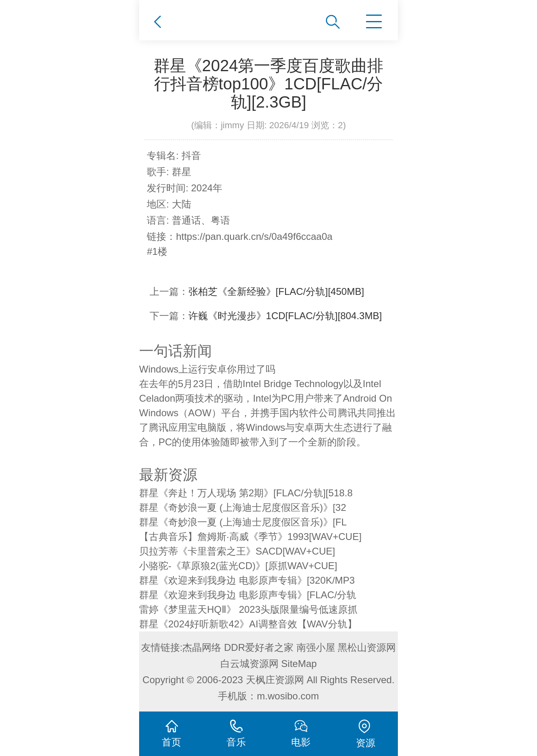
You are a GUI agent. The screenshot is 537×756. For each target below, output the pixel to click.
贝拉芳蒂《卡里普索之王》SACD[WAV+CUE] (237, 551)
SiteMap (299, 664)
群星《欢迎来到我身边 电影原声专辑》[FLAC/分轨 (248, 595)
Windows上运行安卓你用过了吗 (207, 369)
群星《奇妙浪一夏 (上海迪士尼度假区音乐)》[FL (243, 522)
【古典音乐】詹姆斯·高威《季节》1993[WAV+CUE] (250, 537)
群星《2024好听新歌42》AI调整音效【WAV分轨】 (248, 624)
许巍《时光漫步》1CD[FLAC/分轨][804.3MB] (285, 316)
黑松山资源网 (367, 647)
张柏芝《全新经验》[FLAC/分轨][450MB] (276, 291)
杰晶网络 (202, 647)
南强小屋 (316, 647)
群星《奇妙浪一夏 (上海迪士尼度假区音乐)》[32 (243, 507)
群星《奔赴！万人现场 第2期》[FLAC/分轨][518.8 (246, 493)
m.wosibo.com (288, 696)
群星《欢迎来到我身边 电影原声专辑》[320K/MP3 (247, 580)
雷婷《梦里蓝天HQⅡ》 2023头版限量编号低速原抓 (248, 609)
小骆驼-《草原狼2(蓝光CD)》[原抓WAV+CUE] (238, 566)
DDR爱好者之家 (259, 647)
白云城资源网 (249, 664)
